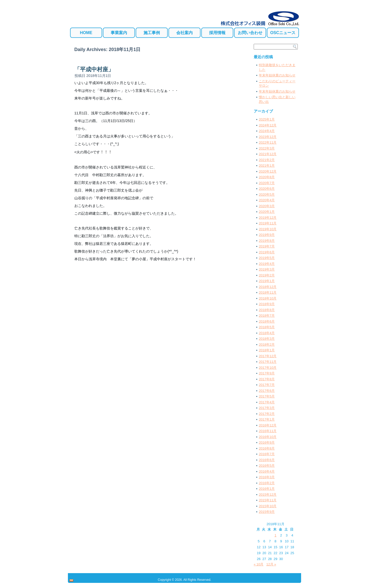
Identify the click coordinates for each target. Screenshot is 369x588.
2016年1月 (267, 489)
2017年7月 (267, 385)
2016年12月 (268, 425)
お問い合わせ (250, 33)
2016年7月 (267, 454)
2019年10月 (268, 229)
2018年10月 (268, 298)
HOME (86, 33)
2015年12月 (268, 495)
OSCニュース (283, 33)
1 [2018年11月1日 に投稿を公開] (275, 535)
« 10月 (259, 564)
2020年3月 (267, 206)
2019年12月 (268, 218)
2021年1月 (267, 166)
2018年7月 (267, 316)
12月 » (271, 564)
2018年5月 (267, 327)
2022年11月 (268, 142)
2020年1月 (267, 212)
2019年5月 (267, 258)
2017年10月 (268, 368)
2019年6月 (267, 252)
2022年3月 (267, 148)
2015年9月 (267, 512)
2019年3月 (267, 269)
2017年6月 (267, 391)
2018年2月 (267, 345)
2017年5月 (267, 396)
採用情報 (217, 33)
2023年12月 (268, 137)
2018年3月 (267, 339)
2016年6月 (267, 460)
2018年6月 (267, 321)
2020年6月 (267, 189)
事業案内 (119, 33)
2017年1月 (267, 419)
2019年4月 (267, 264)
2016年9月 (267, 442)
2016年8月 (267, 448)
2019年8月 (267, 241)
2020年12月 (268, 171)
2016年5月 (267, 466)
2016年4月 (267, 471)
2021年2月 (267, 160)
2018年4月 (267, 333)
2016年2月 (267, 483)
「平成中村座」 (94, 69)
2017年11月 (268, 362)
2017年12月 (268, 356)
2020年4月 (267, 200)
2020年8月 (267, 177)
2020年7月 (267, 183)
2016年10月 (268, 437)
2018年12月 (268, 287)
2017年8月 (267, 379)
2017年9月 (267, 373)
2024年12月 (268, 125)
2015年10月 (268, 506)
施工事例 (152, 33)
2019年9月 (267, 235)
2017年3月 (267, 408)
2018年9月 (267, 304)
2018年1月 (267, 350)
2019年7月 (267, 246)
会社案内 (184, 33)
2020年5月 (267, 195)
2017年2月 (267, 414)
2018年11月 (268, 292)
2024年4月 (267, 131)
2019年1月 (267, 281)
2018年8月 (267, 310)
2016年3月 (267, 477)
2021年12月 (268, 154)
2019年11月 (268, 223)
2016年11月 (268, 431)
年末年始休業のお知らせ (277, 75)
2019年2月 (267, 275)
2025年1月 (267, 119)
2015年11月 (268, 500)
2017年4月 (267, 402)
